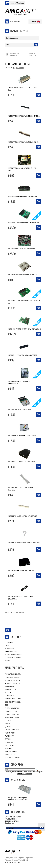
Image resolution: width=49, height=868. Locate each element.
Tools (8, 661)
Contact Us (9, 823)
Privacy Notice (11, 819)
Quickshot (10, 727)
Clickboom (10, 696)
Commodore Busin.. (13, 699)
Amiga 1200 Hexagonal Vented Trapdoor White (18, 799)
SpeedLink (9, 745)
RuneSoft (9, 736)
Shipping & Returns (13, 817)
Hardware (10, 642)
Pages (8, 68)
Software (9, 648)
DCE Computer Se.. (13, 702)
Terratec (9, 748)
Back (8, 630)
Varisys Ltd (10, 755)
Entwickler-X (11, 711)
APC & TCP (9, 693)
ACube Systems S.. (13, 680)
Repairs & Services (13, 658)
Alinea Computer (12, 683)
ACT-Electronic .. (12, 677)
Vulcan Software (13, 758)
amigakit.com (11, 690)
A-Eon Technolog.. (13, 674)
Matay (8, 724)
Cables (8, 645)
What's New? (18, 780)
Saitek (8, 739)
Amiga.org (9, 687)
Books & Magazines (13, 655)
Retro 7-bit (10, 733)
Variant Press (11, 752)
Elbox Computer (12, 708)
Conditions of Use (12, 821)
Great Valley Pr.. (12, 714)
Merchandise (11, 652)
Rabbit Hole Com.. (13, 730)
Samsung (9, 742)
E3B (6, 705)
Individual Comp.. (12, 717)
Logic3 (8, 721)
